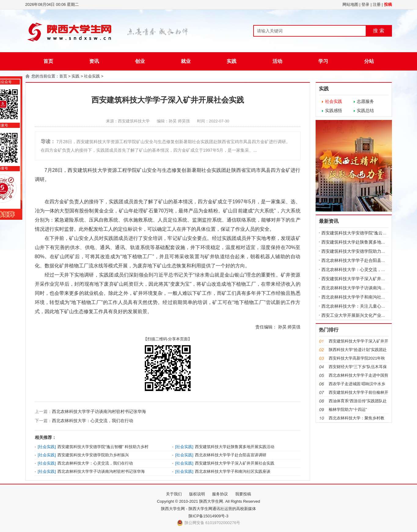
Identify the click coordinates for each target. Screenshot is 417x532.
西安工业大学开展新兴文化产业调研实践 (360, 315)
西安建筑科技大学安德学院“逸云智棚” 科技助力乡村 (103, 447)
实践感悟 (334, 110)
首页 (48, 61)
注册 (377, 4)
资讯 (94, 61)
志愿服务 (365, 101)
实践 (232, 61)
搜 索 (379, 31)
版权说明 (197, 494)
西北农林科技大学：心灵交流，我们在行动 (93, 421)
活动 (277, 61)
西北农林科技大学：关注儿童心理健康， (360, 306)
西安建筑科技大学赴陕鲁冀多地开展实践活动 (235, 447)
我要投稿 (243, 494)
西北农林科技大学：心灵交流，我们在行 (360, 270)
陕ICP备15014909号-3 (208, 516)
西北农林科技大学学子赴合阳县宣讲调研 (231, 455)
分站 (369, 61)
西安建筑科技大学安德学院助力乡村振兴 (93, 455)
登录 (365, 4)
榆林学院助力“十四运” (348, 409)
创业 (140, 61)
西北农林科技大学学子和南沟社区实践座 (360, 297)
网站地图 (350, 4)
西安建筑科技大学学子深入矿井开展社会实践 (235, 463)
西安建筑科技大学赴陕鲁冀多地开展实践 (360, 242)
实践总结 (365, 110)
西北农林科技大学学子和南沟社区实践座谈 (233, 471)
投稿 (388, 4)
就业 (186, 61)
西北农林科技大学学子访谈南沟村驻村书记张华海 (99, 411)
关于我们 (174, 494)
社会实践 (92, 76)
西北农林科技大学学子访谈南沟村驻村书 (360, 288)
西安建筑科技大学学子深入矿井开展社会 (360, 279)
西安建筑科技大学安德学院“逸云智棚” (357, 233)
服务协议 (220, 494)
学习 (323, 61)
